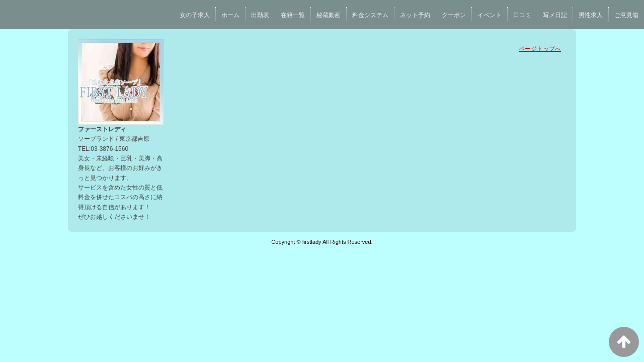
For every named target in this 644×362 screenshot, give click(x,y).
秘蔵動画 (329, 15)
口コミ (522, 15)
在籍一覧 (293, 15)
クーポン (454, 15)
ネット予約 (415, 15)
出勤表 (260, 15)
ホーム (230, 15)
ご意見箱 (626, 15)
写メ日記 (555, 15)
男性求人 (591, 15)
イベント (490, 15)
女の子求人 (195, 15)
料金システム (370, 15)
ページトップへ (540, 49)
